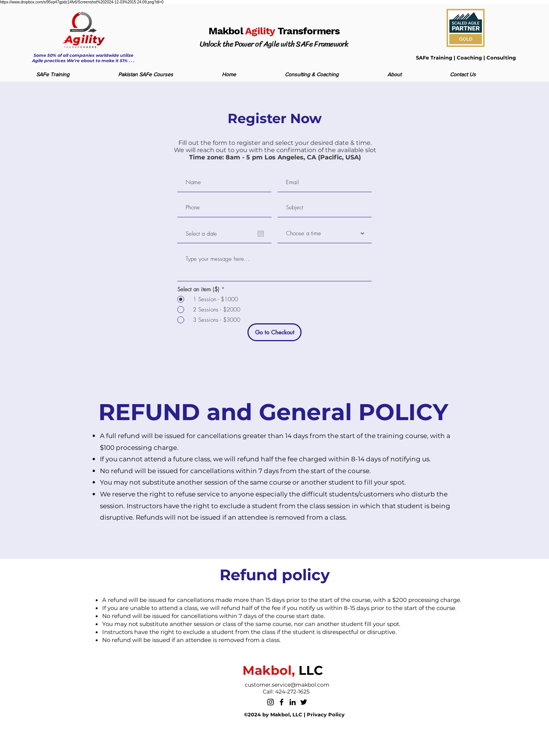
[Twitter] (304, 702)
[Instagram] (270, 702)
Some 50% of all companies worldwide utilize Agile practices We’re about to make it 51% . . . (83, 58)
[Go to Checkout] (274, 332)
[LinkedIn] (293, 702)
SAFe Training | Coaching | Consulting (466, 58)
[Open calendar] (261, 234)
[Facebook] (282, 702)
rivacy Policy (328, 714)
